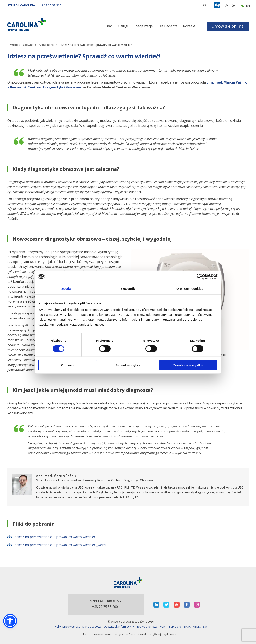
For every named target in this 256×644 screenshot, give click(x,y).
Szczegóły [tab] (128, 288)
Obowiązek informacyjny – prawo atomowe (131, 626)
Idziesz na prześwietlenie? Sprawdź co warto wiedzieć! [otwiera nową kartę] (52, 537)
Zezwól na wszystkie (188, 365)
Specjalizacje (143, 26)
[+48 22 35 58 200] (50, 5)
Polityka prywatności (68, 626)
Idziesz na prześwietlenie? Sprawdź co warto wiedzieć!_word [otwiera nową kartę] (56, 545)
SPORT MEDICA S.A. (196, 626)
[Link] (46, 24)
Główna (28, 45)
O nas (108, 26)
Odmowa (68, 365)
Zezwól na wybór (128, 365)
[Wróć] (12, 45)
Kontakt (189, 26)
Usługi (123, 26)
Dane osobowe (92, 626)
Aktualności (47, 45)
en (248, 5)
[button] (218, 5)
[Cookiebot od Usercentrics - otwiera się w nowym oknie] (200, 277)
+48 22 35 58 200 (105, 607)
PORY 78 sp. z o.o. (171, 626)
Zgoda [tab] (66, 288)
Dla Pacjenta (168, 26)
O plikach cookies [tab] (190, 288)
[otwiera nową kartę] (128, 487)
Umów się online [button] (227, 26)
